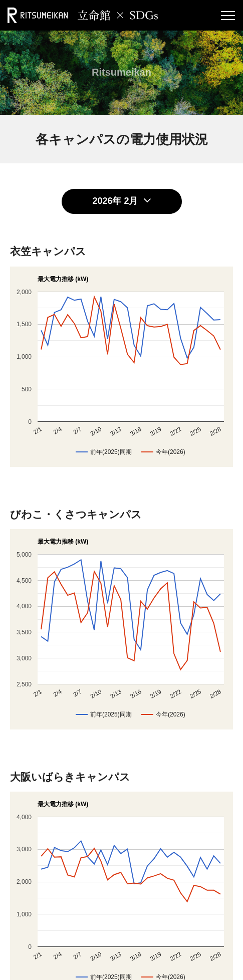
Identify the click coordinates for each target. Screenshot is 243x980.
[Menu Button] (228, 15)
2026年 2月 (115, 201)
